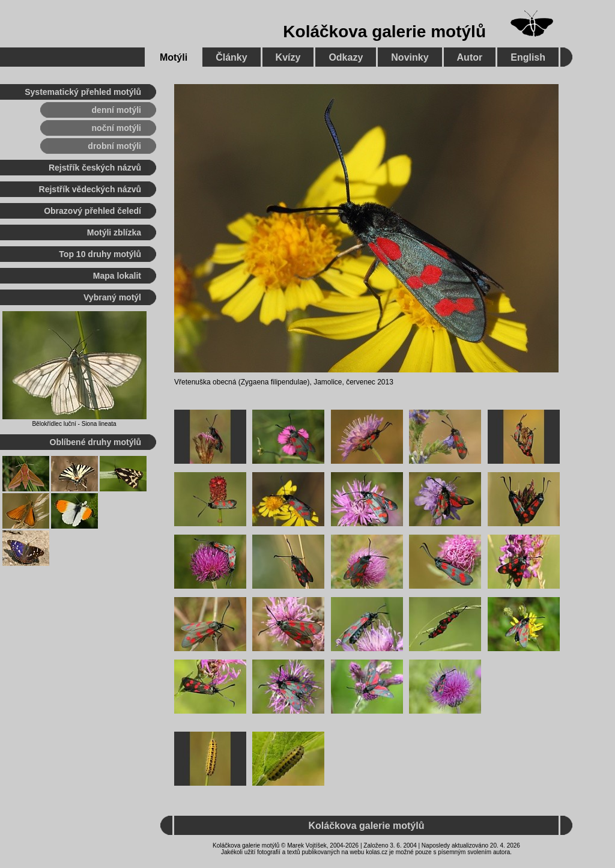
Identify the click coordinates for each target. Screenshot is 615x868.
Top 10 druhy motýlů (100, 254)
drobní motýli (114, 146)
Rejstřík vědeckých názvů (90, 189)
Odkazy (346, 57)
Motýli (174, 57)
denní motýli (117, 110)
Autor (470, 57)
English (528, 57)
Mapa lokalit (117, 276)
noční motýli (117, 128)
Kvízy (288, 57)
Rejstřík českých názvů (95, 168)
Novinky (410, 57)
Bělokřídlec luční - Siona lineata (74, 424)
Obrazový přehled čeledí (92, 211)
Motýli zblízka (114, 232)
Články (231, 57)
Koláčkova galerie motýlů (384, 32)
